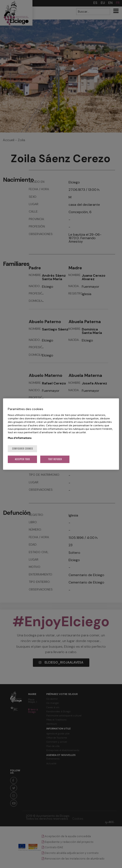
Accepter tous (22, 459)
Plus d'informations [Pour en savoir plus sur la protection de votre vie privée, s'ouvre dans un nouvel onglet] (20, 438)
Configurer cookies (22, 449)
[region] (61, 434)
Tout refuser (55, 459)
